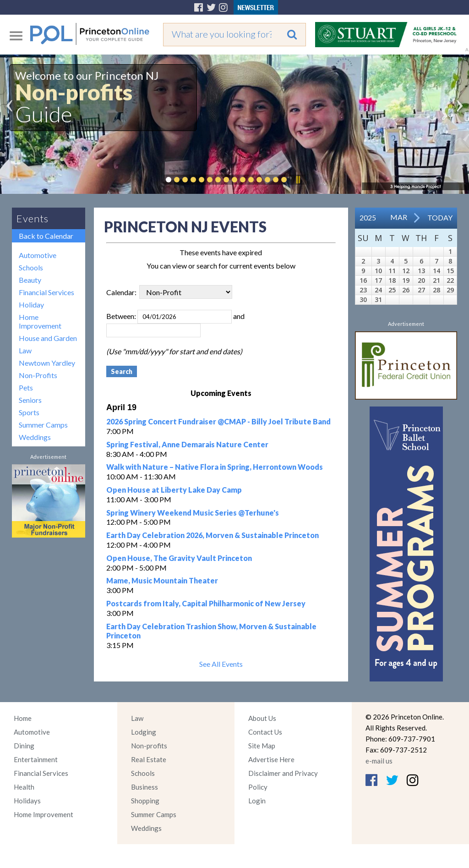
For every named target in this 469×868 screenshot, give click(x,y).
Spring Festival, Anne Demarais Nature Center (187, 444)
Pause (298, 180)
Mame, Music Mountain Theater (162, 580)
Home (23, 718)
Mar (399, 217)
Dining (24, 746)
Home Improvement (40, 321)
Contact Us (265, 732)
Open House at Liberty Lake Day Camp (174, 490)
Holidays (27, 801)
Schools (31, 267)
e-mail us (379, 761)
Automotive (38, 255)
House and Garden (48, 338)
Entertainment (36, 759)
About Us (262, 718)
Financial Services (46, 292)
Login (257, 801)
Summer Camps (43, 425)
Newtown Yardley (47, 363)
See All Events (221, 664)
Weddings (35, 437)
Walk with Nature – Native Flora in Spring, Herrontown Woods (215, 467)
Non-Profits (38, 375)
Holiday (31, 305)
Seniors (30, 400)
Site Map (262, 746)
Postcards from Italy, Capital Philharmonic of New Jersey (206, 603)
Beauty (30, 280)
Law (25, 350)
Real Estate (149, 759)
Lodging (144, 732)
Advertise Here (271, 759)
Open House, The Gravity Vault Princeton (179, 558)
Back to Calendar (46, 236)
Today (440, 217)
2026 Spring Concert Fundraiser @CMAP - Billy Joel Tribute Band (218, 421)
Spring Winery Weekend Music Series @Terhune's (193, 513)
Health (24, 787)
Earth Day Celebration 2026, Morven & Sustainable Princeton (213, 535)
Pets (26, 387)
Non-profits (149, 746)
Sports (29, 412)
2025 (368, 217)
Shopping (145, 801)
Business (145, 787)
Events (33, 218)
